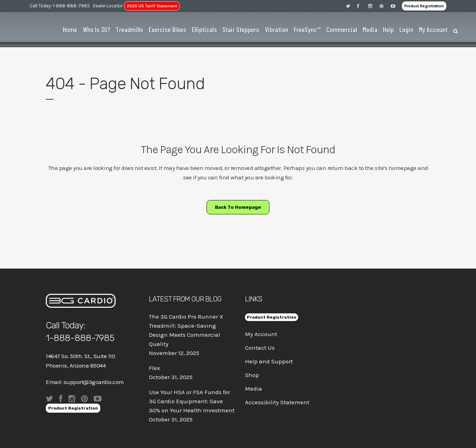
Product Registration (424, 6)
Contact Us (260, 348)
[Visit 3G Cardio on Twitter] (352, 6)
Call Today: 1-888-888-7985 (60, 6)
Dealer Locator (108, 6)
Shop (252, 375)
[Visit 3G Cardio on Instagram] (374, 6)
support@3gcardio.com (94, 382)
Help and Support (269, 361)
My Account (261, 334)
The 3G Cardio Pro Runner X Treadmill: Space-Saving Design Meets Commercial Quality (186, 330)
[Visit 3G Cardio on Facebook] (363, 6)
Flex (154, 368)
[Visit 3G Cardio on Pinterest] (385, 6)
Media (254, 389)
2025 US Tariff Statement (152, 6)
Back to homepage (238, 207)
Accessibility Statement (277, 402)
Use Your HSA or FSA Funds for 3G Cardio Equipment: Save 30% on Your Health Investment (192, 401)
